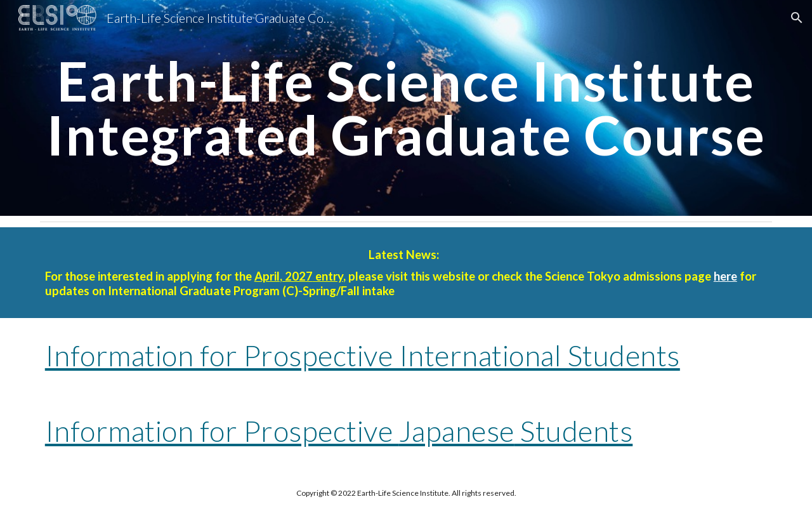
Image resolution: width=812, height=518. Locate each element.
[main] (406, 108)
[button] (797, 18)
